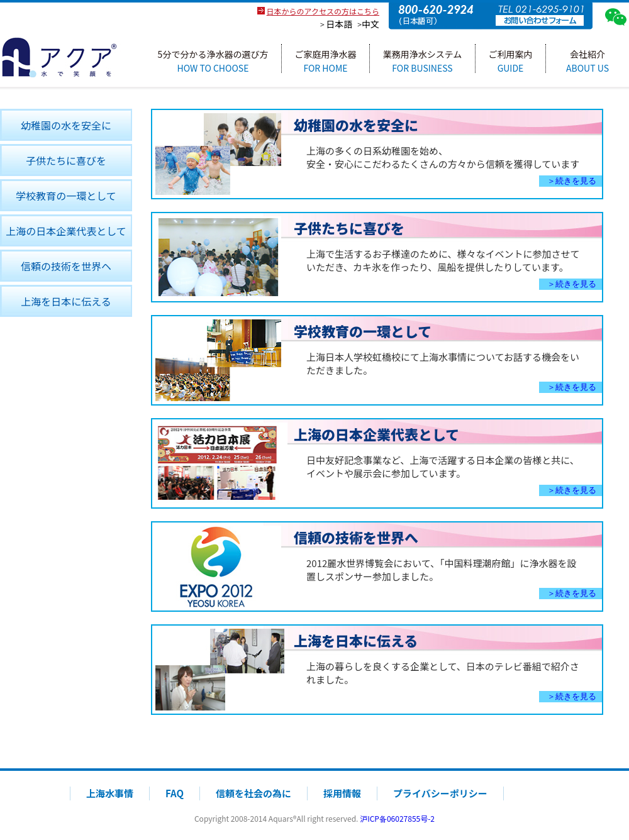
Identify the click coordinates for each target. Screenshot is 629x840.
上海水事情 (110, 793)
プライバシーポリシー (440, 793)
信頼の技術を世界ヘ (66, 266)
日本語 (339, 24)
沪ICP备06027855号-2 (397, 818)
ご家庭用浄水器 (326, 60)
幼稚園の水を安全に (66, 125)
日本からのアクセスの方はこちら (323, 11)
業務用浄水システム (423, 60)
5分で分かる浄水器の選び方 (213, 60)
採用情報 (342, 793)
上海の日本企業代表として (66, 231)
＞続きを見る (572, 181)
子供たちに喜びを (66, 160)
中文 (370, 24)
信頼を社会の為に (253, 793)
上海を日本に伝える (66, 301)
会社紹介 (587, 60)
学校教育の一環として (66, 196)
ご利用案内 (511, 60)
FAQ (175, 793)
